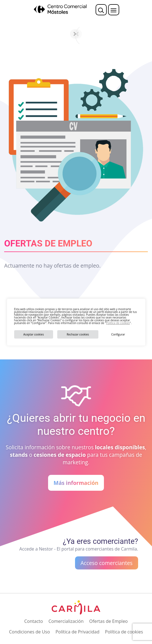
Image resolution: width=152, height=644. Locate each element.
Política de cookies (118, 323)
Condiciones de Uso (29, 632)
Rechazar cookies (78, 334)
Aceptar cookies (34, 334)
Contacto (33, 621)
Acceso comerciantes (107, 563)
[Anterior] (11, 34)
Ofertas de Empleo (109, 621)
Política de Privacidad (78, 632)
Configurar (118, 334)
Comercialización (66, 621)
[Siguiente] (141, 34)
